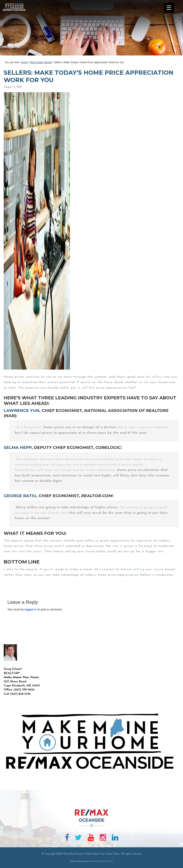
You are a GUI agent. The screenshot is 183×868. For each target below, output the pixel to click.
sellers (157, 377)
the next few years (27, 551)
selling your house (148, 569)
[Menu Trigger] (169, 8)
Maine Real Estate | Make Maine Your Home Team (16, 29)
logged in (31, 609)
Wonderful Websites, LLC (101, 861)
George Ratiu (20, 496)
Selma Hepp (18, 447)
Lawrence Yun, (22, 411)
